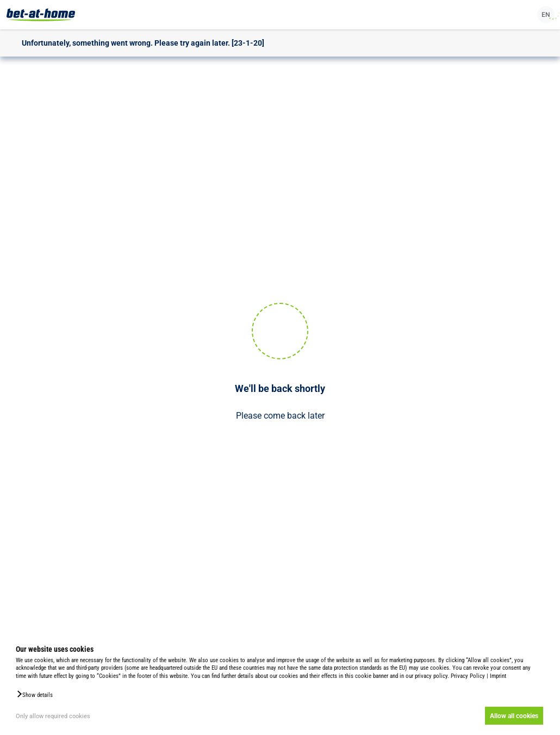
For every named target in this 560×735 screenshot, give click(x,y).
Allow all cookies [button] (514, 716)
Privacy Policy (468, 676)
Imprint (498, 676)
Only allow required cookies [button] (53, 716)
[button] (34, 694)
